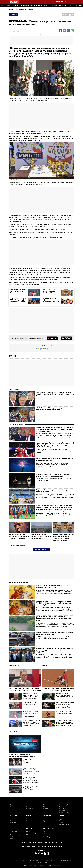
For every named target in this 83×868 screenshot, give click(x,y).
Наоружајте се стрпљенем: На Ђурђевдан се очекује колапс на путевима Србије (54, 633)
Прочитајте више (16, 424)
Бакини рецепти (64, 807)
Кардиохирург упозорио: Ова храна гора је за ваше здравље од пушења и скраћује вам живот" (63, 538)
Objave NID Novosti (43, 862)
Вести (2, 5)
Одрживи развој (49, 828)
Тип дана (12, 833)
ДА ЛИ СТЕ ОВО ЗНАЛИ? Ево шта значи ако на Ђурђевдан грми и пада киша (52, 587)
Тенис (45, 666)
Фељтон (16, 9)
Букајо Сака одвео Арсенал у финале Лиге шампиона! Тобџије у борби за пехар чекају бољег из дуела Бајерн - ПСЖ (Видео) (55, 445)
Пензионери (23, 9)
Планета (33, 5)
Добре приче (14, 805)
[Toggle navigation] (72, 2)
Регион (28, 821)
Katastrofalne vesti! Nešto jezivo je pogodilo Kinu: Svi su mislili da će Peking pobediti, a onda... (55, 409)
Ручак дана (63, 809)
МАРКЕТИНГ (39, 860)
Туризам (62, 842)
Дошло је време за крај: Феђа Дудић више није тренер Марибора (31, 788)
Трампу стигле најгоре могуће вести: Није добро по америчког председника (19, 537)
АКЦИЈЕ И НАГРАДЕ (50, 860)
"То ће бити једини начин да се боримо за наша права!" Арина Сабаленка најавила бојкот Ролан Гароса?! (64, 723)
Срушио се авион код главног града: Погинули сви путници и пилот (41, 537)
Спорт (45, 5)
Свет (28, 819)
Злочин (45, 803)
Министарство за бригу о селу (24, 356)
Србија (80, 5)
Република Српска (29, 847)
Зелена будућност (48, 837)
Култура (67, 5)
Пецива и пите (63, 811)
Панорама (54, 5)
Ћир (59, 2)
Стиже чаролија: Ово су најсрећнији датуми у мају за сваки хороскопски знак (54, 460)
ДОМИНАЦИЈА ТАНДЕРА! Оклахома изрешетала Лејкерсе (31, 761)
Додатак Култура (32, 833)
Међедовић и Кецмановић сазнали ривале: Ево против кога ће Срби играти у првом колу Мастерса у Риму (65, 705)
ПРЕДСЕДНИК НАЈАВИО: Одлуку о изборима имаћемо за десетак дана (25, 689)
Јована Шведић (14, 30)
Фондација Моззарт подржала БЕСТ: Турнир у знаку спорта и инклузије (54, 491)
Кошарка (62, 821)
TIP (49, 5)
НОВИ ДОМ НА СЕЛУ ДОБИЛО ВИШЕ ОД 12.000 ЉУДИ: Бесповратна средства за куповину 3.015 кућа (51, 293)
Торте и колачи (64, 803)
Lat (56, 2)
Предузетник (14, 823)
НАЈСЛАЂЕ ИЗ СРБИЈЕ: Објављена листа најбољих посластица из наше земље (51, 301)
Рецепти (20, 5)
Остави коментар (42, 550)
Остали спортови (64, 825)
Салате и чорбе (64, 805)
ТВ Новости (30, 835)
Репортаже (39, 5)
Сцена (39, 847)
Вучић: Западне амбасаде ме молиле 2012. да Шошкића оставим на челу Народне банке (32, 723)
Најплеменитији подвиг (50, 821)
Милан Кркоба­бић (51, 356)
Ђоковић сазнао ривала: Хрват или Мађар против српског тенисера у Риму (64, 713)
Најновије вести (56, 847)
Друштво (8, 5)
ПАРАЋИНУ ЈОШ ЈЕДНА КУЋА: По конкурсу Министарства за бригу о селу (19, 292)
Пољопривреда (14, 821)
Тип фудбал (13, 831)
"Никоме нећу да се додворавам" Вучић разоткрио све (30, 704)
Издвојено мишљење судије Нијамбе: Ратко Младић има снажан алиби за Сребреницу (30, 696)
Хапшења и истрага (49, 805)
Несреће (45, 809)
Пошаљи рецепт (64, 813)
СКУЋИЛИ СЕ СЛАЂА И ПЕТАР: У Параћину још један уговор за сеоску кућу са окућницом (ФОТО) (18, 302)
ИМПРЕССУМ (31, 860)
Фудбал (13, 731)
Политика (14, 666)
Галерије (46, 847)
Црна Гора (54, 842)
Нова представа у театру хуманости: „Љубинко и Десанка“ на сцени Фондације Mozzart (53, 475)
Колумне (12, 807)
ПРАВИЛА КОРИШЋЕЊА (64, 860)
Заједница (46, 833)
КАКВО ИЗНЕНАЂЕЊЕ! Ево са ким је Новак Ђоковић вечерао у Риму (64, 695)
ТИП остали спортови (16, 835)
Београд (61, 5)
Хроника (14, 5)
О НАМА (16, 860)
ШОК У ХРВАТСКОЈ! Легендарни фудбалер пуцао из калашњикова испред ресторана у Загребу (31, 771)
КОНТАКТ (22, 860)
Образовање (31, 9)
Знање (45, 835)
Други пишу (14, 389)
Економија (26, 5)
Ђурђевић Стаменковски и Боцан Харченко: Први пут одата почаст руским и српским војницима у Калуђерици (55, 650)
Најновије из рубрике (18, 583)
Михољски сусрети (39, 356)
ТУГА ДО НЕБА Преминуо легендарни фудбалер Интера (22, 755)
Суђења (45, 807)
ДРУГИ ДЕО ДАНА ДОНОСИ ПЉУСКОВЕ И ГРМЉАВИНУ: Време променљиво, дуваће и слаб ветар (53, 619)
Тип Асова (13, 837)
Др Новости (73, 5)
